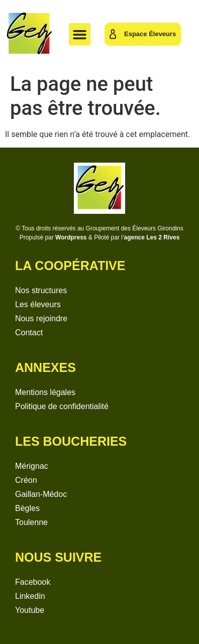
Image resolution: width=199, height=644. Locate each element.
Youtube (30, 610)
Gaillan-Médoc (41, 494)
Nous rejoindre (41, 318)
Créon (26, 480)
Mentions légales (45, 392)
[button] (80, 34)
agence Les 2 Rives (152, 237)
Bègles (27, 508)
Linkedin (30, 596)
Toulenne (31, 522)
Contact (29, 333)
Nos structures (41, 290)
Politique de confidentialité (62, 406)
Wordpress (71, 237)
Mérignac (32, 466)
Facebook (33, 582)
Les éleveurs (38, 304)
